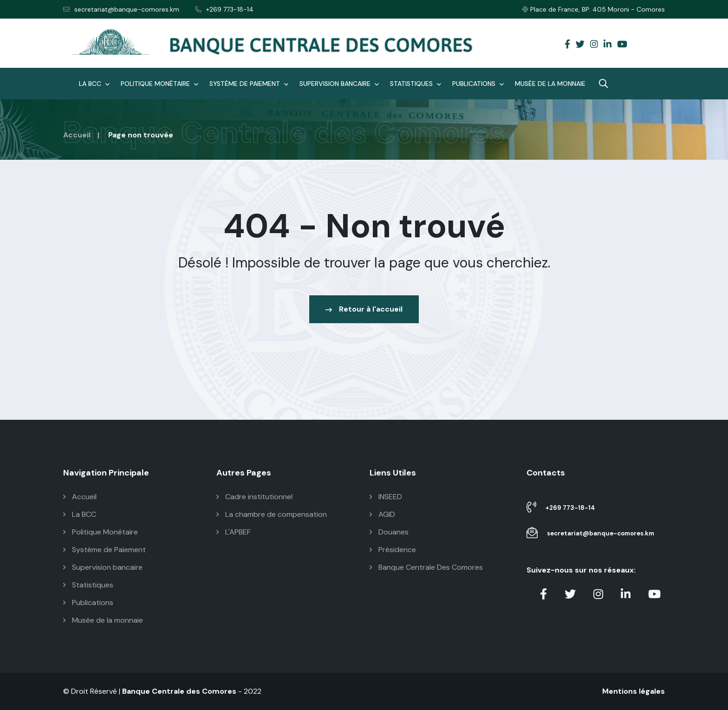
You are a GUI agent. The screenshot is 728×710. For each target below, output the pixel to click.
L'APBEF (234, 532)
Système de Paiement (249, 84)
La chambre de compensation (272, 514)
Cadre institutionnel (254, 497)
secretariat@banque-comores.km (121, 9)
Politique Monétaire (159, 84)
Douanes (389, 532)
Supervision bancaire (339, 84)
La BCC (94, 84)
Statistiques (416, 84)
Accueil (77, 135)
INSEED (386, 497)
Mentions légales (634, 691)
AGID (382, 514)
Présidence (393, 550)
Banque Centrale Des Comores (426, 567)
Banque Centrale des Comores (179, 691)
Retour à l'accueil (364, 309)
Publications (478, 84)
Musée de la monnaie (550, 84)
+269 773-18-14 (224, 9)
